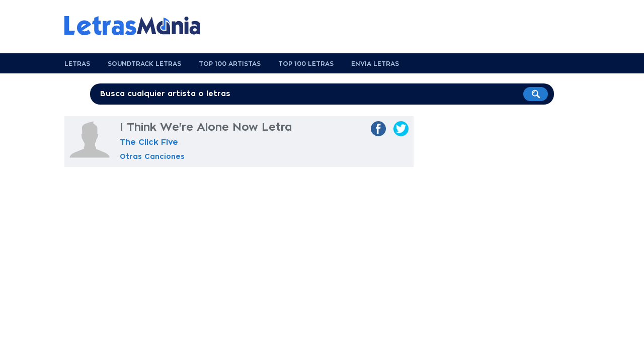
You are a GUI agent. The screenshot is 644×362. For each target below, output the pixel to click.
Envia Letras (375, 64)
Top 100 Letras (306, 64)
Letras (77, 64)
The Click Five (149, 142)
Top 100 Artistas (230, 64)
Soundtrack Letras (144, 64)
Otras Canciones (152, 156)
